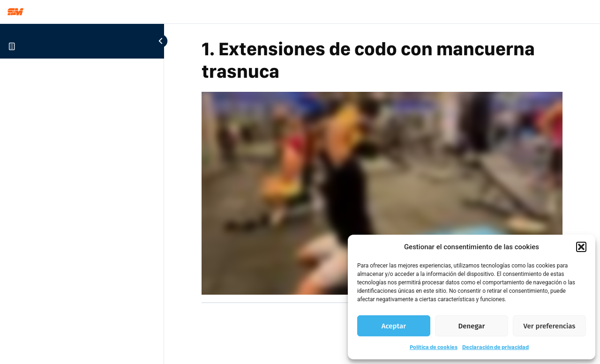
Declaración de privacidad (495, 347)
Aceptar (394, 326)
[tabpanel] (382, 193)
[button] (581, 247)
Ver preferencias (550, 326)
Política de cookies (434, 347)
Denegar (472, 326)
